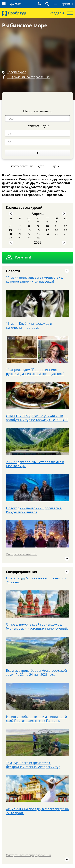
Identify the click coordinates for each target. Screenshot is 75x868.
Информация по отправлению (28, 77)
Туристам (14, 4)
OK (38, 153)
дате (41, 166)
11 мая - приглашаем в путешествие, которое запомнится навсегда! (34, 279)
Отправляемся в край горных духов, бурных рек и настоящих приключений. (37, 626)
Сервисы (66, 4)
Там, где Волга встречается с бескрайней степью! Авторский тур (33, 765)
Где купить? (23, 257)
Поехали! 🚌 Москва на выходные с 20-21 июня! (36, 580)
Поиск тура (48, 4)
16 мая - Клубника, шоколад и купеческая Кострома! (29, 326)
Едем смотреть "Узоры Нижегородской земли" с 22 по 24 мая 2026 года (36, 673)
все (11, 118)
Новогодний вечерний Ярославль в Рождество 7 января (34, 510)
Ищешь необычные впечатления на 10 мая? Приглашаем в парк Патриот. (36, 719)
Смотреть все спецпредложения (28, 855)
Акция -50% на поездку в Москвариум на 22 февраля (37, 811)
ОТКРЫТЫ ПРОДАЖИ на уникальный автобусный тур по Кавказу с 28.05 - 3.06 (37, 418)
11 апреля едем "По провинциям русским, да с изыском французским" (35, 372)
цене (56, 166)
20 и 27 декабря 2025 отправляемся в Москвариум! (35, 464)
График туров (17, 72)
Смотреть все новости (21, 554)
